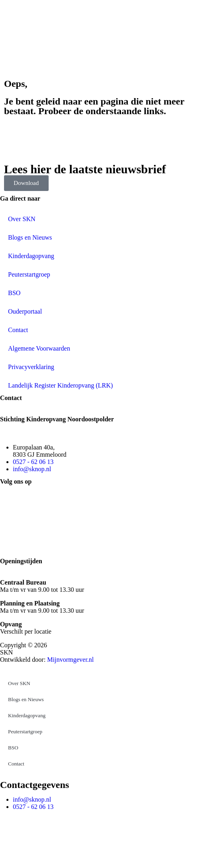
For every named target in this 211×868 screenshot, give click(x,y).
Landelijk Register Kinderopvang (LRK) (60, 385)
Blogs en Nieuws (30, 237)
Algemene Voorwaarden (39, 348)
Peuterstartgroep (29, 274)
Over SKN (22, 219)
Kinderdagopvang (31, 256)
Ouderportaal (25, 311)
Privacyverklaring (31, 367)
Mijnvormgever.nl (70, 660)
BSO (14, 293)
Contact (18, 330)
